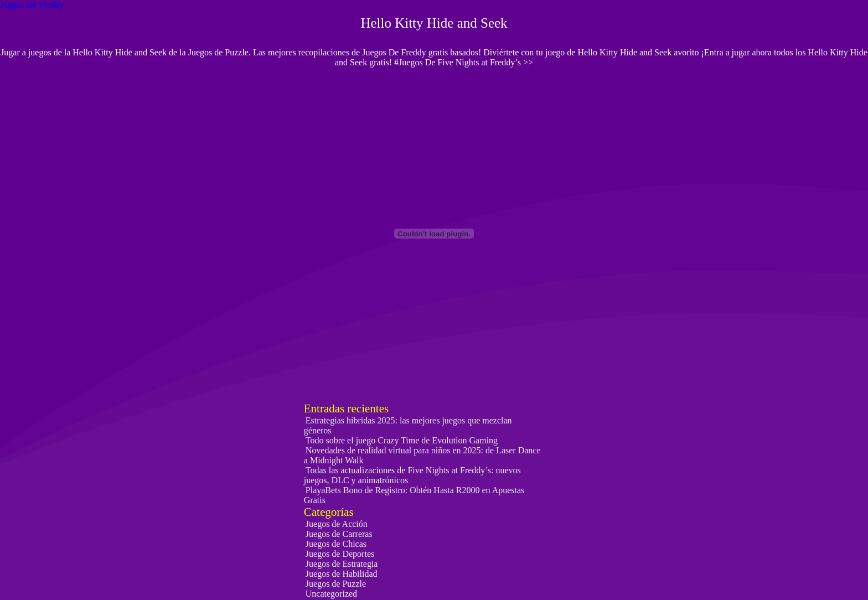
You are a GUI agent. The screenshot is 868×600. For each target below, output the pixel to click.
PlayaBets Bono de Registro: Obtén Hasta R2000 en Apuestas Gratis (414, 495)
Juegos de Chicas (336, 544)
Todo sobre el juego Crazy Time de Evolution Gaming (402, 440)
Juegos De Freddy (32, 5)
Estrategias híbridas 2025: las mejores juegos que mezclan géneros (408, 425)
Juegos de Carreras (339, 534)
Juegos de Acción (337, 524)
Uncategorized (331, 594)
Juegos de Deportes (340, 554)
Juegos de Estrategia (342, 564)
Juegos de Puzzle (336, 584)
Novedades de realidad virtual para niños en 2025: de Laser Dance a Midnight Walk (422, 455)
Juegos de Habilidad (342, 574)
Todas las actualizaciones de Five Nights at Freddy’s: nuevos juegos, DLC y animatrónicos (412, 475)
